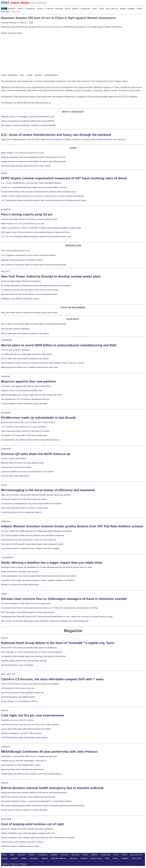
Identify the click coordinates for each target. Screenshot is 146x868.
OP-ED (4, 485)
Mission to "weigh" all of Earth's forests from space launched (27, 829)
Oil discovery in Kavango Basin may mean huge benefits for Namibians (31, 504)
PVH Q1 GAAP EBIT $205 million (15, 476)
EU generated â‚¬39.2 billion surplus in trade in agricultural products (30, 440)
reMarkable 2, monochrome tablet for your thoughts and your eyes (29, 756)
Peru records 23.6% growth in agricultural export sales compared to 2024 (32, 544)
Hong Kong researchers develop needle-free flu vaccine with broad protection (34, 793)
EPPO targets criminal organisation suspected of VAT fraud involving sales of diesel (64, 178)
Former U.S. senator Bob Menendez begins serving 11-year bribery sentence (34, 187)
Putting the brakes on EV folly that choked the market (24, 499)
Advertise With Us (59, 858)
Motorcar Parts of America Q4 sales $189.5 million (23, 463)
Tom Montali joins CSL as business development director (25, 399)
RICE (22, 75)
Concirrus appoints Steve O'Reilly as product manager (24, 404)
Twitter (115, 858)
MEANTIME (6, 819)
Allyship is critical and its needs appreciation (20, 585)
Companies (30, 9)
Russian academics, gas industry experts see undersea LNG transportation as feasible (38, 838)
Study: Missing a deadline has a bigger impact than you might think (52, 563)
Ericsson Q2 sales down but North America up (36, 454)
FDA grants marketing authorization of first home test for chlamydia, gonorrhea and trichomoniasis (43, 806)
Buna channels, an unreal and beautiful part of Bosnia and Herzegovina (32, 652)
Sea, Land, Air (112, 9)
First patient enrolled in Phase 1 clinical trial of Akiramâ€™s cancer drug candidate (36, 801)
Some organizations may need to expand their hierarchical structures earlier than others (38, 576)
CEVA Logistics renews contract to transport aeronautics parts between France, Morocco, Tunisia (42, 363)
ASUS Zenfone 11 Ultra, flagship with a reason (21, 765)
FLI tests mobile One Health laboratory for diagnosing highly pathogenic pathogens (36, 531)
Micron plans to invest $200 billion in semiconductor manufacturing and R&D (34, 265)
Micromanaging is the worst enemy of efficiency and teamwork (48, 490)
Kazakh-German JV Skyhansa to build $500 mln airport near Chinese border (34, 162)
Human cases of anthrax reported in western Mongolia (24, 810)
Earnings (59, 9)
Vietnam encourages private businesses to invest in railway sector (29, 219)
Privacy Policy (96, 858)
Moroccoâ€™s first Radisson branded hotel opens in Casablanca (29, 648)
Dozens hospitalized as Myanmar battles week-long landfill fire (28, 121)
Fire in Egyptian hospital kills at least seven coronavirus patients (28, 255)
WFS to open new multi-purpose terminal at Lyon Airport (25, 333)
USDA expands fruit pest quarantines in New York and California (28, 540)
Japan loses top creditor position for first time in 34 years (25, 431)
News (3, 9)
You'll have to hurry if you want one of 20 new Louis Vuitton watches (30, 725)
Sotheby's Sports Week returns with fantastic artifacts (24, 661)
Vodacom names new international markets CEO (22, 391)
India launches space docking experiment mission (22, 842)
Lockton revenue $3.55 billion (14, 459)
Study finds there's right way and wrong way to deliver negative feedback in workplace (38, 580)
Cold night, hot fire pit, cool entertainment (32, 715)
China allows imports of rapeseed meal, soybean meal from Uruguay (30, 548)
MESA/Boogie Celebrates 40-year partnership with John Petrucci (49, 752)
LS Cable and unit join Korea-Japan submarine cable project (27, 354)
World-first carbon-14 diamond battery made (20, 846)
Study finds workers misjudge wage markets (20, 572)
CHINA (29, 75)
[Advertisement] (20, 51)
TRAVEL (5, 638)
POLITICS (5, 271)
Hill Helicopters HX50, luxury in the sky (18, 688)
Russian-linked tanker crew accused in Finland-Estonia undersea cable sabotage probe (38, 192)
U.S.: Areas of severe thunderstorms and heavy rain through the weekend (56, 135)
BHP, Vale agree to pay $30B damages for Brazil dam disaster (27, 612)
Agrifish (75, 9)
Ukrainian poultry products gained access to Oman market (26, 166)
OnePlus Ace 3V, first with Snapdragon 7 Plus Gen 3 (23, 761)
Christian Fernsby (10, 23)
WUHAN (38, 75)
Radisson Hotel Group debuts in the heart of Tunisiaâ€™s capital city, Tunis (58, 643)
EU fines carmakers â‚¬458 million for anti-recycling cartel (26, 604)
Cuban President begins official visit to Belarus (21, 281)
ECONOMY (6, 413)
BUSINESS (6, 209)
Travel (101, 9)
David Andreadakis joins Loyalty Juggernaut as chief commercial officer (31, 395)
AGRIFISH (6, 521)
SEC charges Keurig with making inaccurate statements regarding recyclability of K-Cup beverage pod (45, 621)
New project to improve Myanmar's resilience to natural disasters (29, 125)
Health (140, 9)
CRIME (4, 594)
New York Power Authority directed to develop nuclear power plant (51, 276)
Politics (20, 9)
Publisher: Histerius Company (14, 864)
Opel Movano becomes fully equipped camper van (22, 693)
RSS (107, 858)
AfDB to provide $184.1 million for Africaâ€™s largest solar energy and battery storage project (41, 228)
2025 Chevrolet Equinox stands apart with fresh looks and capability (30, 684)
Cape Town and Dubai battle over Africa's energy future (25, 508)
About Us (74, 858)
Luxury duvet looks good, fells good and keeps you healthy (26, 729)
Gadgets (131, 9)
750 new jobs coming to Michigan (15, 329)
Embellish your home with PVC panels (17, 720)
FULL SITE (137, 858)
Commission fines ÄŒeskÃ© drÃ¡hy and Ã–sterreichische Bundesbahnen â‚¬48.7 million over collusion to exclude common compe (57, 617)
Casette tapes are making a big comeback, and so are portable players (31, 774)
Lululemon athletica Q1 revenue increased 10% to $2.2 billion (27, 472)
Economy (49, 9)
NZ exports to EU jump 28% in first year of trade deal (24, 435)
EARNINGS (6, 449)
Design (123, 9)
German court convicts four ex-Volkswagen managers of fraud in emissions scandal (64, 599)
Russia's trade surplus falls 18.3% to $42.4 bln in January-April (28, 422)
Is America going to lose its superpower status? (21, 512)
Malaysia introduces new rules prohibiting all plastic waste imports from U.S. (34, 157)
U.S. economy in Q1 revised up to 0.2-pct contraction (24, 427)
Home (4, 855)
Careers (40, 9)
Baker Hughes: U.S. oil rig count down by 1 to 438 (22, 224)
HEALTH (5, 783)
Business (12, 9)
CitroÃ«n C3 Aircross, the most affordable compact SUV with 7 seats (52, 679)
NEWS (4, 173)
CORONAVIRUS (51, 75)
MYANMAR (13, 75)
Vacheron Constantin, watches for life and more (21, 733)
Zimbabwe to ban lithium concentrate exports (20, 299)
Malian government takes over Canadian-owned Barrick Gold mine (29, 367)
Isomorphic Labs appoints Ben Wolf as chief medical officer (26, 386)
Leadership (85, 9)
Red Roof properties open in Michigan (17, 665)
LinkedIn (125, 858)
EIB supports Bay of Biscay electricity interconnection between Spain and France (36, 232)
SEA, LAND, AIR (8, 674)
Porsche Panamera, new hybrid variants (18, 697)
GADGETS (6, 747)
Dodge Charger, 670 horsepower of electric (19, 701)
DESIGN (5, 710)
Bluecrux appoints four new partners (29, 381)
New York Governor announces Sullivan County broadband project (29, 294)
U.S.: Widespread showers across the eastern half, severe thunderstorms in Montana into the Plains (44, 200)
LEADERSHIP (7, 558)
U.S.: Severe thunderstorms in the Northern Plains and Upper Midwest (31, 183)
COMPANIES (7, 340)
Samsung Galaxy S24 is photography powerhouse (22, 769)
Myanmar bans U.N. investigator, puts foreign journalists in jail (27, 117)
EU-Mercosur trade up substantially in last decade (38, 418)
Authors (45, 858)
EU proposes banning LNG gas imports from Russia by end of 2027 (30, 290)
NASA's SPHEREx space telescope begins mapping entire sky (28, 833)
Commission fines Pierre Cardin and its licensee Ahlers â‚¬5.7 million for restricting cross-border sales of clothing (49, 608)
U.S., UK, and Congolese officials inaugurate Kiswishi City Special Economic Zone (36, 237)
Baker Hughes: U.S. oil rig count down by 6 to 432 (22, 153)
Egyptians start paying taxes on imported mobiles (22, 260)
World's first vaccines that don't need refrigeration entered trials (28, 797)
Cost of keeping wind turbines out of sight (33, 824)
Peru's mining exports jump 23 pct (27, 214)
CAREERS (6, 376)
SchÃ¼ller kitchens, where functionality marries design (24, 738)
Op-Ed (67, 9)
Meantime (5, 12)
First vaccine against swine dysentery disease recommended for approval (32, 535)
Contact (84, 858)
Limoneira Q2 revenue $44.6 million (16, 467)
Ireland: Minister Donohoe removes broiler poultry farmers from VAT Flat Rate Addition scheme (72, 526)
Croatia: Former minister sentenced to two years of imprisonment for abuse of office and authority (43, 196)
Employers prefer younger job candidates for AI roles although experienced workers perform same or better (47, 567)
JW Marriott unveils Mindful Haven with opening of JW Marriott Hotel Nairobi (33, 656)
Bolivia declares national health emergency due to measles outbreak (52, 788)
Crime (94, 9)
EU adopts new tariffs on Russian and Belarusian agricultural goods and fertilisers (36, 286)
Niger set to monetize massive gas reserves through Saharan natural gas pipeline (36, 495)
